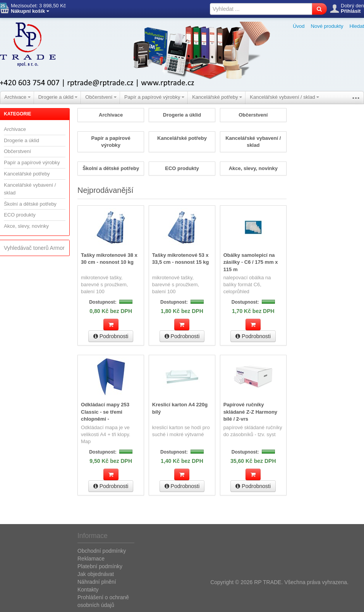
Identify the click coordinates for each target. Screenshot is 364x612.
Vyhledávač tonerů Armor (34, 248)
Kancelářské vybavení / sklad (284, 97)
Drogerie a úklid (58, 97)
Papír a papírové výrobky (154, 97)
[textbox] (261, 9)
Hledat (357, 26)
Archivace (17, 97)
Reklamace (91, 558)
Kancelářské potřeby (217, 97)
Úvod (299, 26)
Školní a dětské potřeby (30, 204)
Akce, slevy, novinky (26, 226)
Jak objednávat (96, 573)
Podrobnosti (111, 336)
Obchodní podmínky (102, 550)
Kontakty (88, 589)
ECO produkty (20, 215)
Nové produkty (327, 26)
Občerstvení (101, 97)
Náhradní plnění (97, 581)
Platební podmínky (100, 566)
